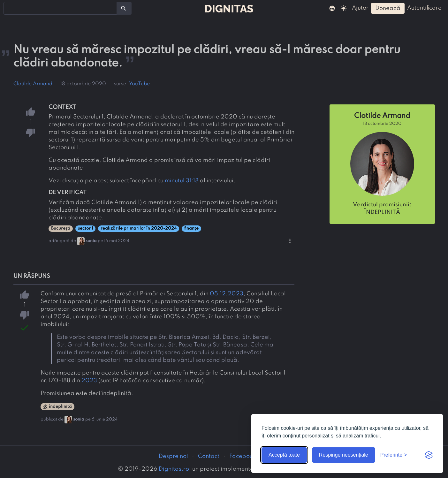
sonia (91, 241)
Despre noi (173, 456)
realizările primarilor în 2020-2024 (139, 228)
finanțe (191, 228)
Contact (209, 456)
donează (388, 8)
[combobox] (60, 8)
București (61, 228)
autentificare (424, 8)
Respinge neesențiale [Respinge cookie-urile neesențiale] (344, 455)
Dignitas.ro (174, 469)
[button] (332, 8)
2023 (89, 381)
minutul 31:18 (182, 181)
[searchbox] (10, 8)
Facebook (243, 456)
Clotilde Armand (33, 84)
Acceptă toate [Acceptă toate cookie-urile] (284, 455)
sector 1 (85, 228)
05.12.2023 (227, 294)
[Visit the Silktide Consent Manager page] (429, 455)
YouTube (139, 84)
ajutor (360, 8)
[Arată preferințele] (394, 455)
